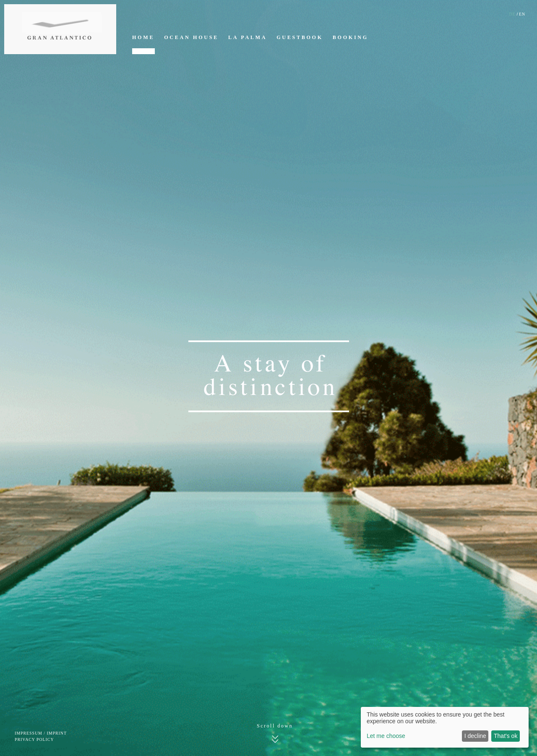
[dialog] (445, 727)
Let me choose (386, 736)
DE (512, 14)
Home (143, 37)
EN (522, 14)
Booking (351, 37)
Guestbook (300, 37)
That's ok (506, 736)
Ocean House (191, 37)
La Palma (248, 37)
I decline (475, 736)
